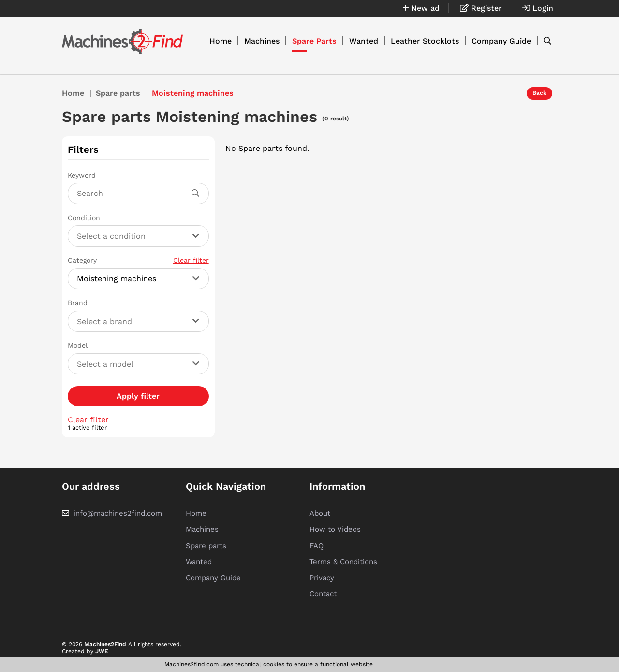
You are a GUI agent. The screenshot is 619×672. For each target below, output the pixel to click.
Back (539, 93)
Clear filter (191, 260)
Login (538, 8)
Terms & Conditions (343, 562)
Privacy (322, 578)
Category (138, 260)
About (320, 513)
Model (78, 345)
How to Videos (335, 529)
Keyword (82, 175)
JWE (102, 651)
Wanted (364, 41)
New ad (421, 8)
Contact (323, 594)
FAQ (317, 546)
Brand (78, 303)
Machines (262, 41)
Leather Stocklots (425, 41)
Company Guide (501, 41)
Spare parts (118, 93)
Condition (84, 218)
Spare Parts (314, 41)
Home (221, 41)
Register (481, 8)
